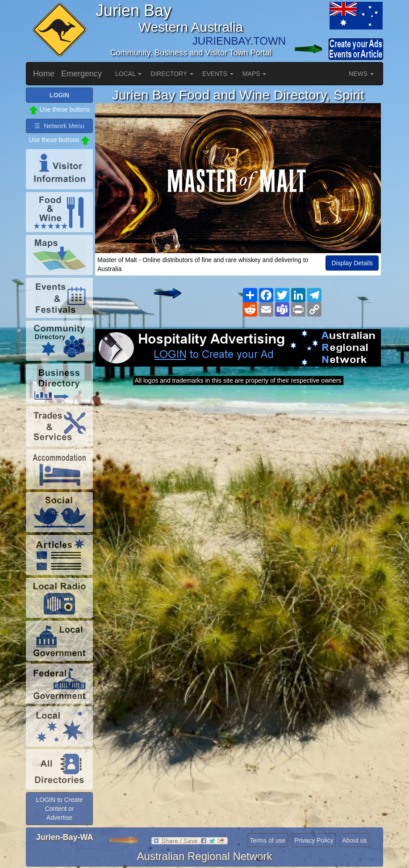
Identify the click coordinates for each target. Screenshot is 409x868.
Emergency (81, 74)
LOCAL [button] (128, 74)
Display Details (352, 263)
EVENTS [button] (218, 74)
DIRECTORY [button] (172, 74)
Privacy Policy (314, 840)
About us (354, 840)
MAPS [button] (255, 74)
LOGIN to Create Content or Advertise (59, 809)
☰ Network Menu (59, 126)
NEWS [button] (361, 74)
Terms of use (267, 840)
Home (44, 74)
